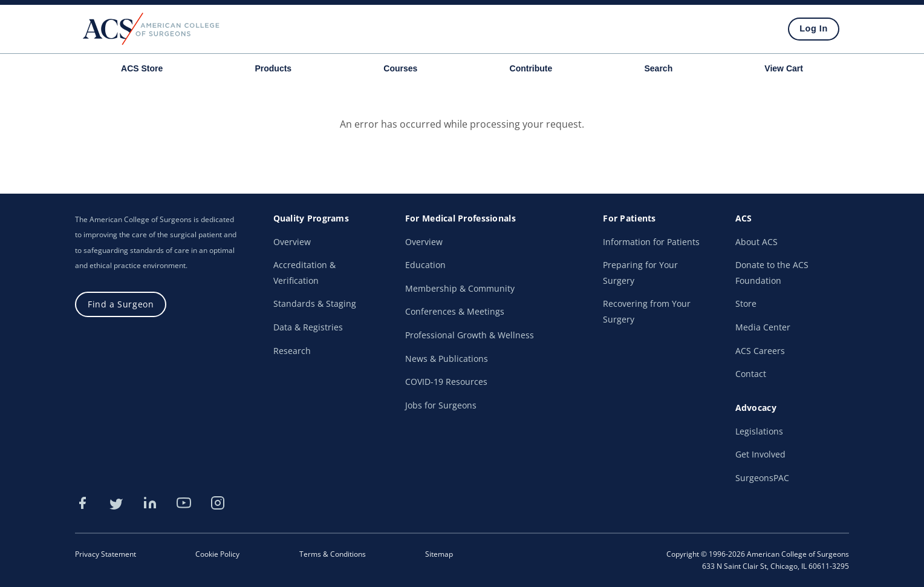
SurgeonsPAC (762, 478)
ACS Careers (760, 351)
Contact (751, 374)
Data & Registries (308, 327)
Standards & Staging (315, 303)
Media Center (763, 327)
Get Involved (760, 454)
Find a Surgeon (121, 304)
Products (273, 68)
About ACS (756, 242)
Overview (292, 242)
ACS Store (142, 68)
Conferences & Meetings (455, 311)
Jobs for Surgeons (441, 405)
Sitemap (439, 554)
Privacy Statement (106, 554)
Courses (400, 68)
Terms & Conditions (333, 554)
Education (425, 265)
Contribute (531, 68)
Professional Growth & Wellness (470, 335)
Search (658, 68)
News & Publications (447, 359)
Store (746, 303)
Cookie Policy (217, 554)
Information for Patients (651, 242)
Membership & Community (460, 288)
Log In (814, 28)
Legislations (759, 431)
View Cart (784, 68)
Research (292, 351)
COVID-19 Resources (446, 382)
